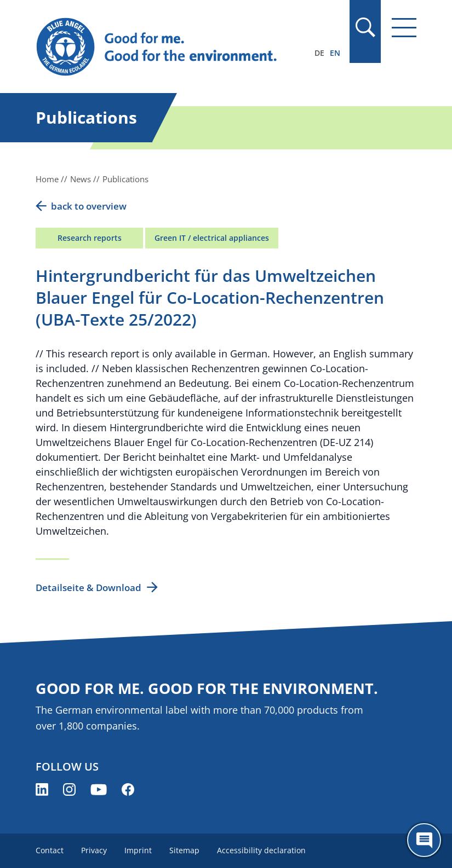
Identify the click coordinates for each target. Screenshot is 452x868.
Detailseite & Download (88, 588)
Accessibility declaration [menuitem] (261, 850)
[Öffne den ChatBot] (424, 840)
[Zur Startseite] (169, 47)
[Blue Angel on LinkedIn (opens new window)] (42, 789)
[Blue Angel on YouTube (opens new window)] (99, 789)
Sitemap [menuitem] (184, 850)
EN (335, 53)
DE (319, 53)
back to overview (89, 206)
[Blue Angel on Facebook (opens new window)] (128, 789)
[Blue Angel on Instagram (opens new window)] (69, 789)
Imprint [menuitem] (138, 850)
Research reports (90, 238)
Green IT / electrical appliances (212, 238)
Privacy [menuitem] (94, 850)
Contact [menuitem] (50, 850)
